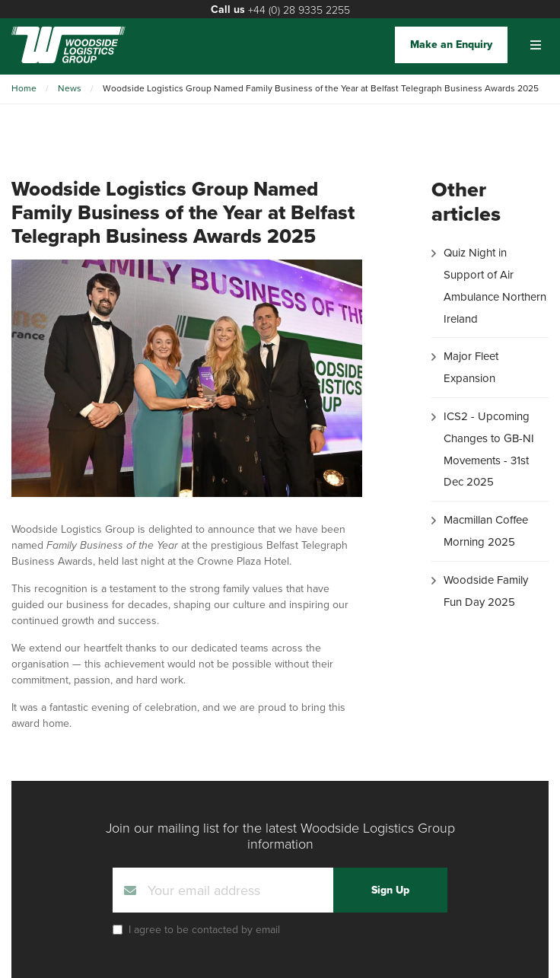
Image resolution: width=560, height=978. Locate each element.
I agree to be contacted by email (204, 930)
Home (24, 88)
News (70, 88)
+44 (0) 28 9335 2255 (299, 10)
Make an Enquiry (451, 45)
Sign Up (390, 890)
